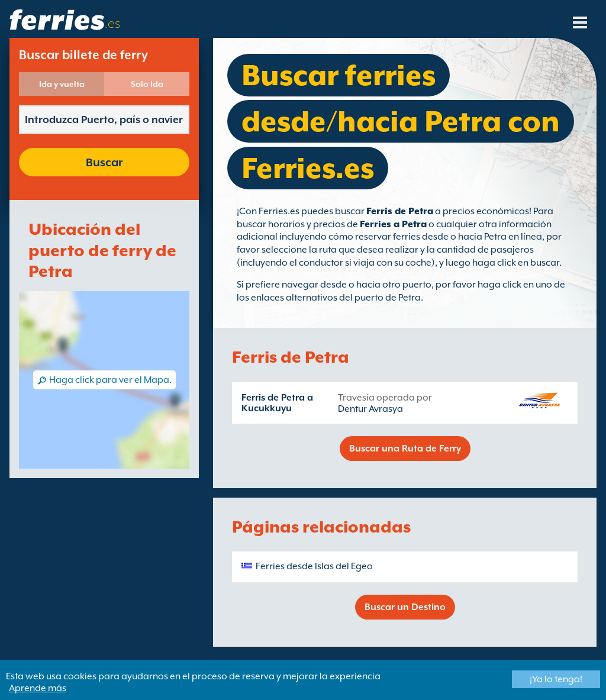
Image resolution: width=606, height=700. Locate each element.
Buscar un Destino (405, 607)
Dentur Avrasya (370, 409)
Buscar (104, 162)
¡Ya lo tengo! (556, 679)
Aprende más (38, 688)
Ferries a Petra (393, 224)
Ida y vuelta (62, 84)
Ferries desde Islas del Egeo (314, 566)
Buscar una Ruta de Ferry (405, 449)
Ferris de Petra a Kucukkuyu (277, 403)
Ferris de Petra (400, 211)
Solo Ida (147, 84)
